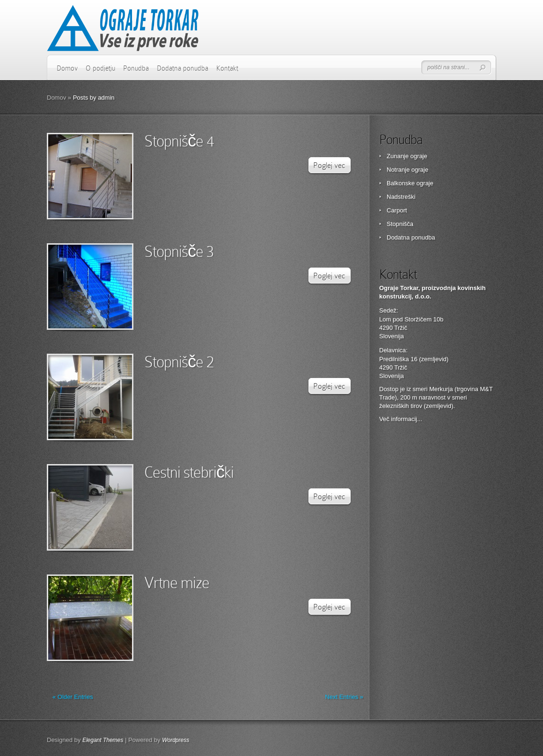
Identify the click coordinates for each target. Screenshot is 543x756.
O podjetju (100, 68)
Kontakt (227, 68)
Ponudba (136, 68)
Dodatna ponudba (183, 68)
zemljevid (439, 406)
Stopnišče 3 (179, 251)
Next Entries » (344, 697)
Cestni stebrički (189, 472)
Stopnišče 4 (179, 141)
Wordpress (176, 740)
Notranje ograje (407, 170)
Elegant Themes (103, 740)
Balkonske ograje (410, 183)
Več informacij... (401, 419)
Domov (67, 68)
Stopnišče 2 (179, 362)
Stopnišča (400, 224)
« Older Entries (73, 697)
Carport (397, 210)
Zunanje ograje (407, 156)
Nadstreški (401, 197)
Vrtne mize (177, 583)
